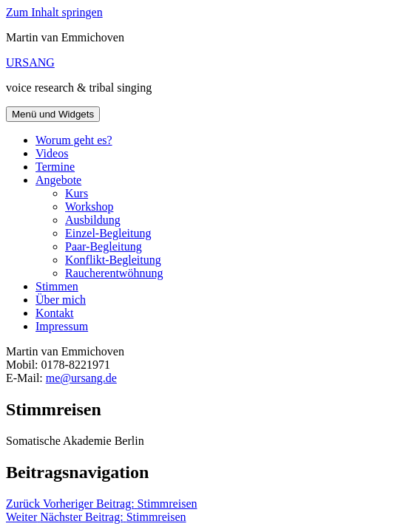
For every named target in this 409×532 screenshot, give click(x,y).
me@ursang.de (81, 378)
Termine (55, 167)
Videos (52, 153)
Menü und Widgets (53, 114)
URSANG (30, 62)
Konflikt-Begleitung (113, 260)
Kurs (77, 193)
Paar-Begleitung (104, 246)
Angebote (58, 180)
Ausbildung (93, 220)
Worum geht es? (74, 140)
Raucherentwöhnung (114, 273)
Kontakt (55, 313)
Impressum (62, 326)
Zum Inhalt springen (54, 12)
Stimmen (57, 286)
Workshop (89, 207)
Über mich (61, 300)
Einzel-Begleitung (108, 233)
